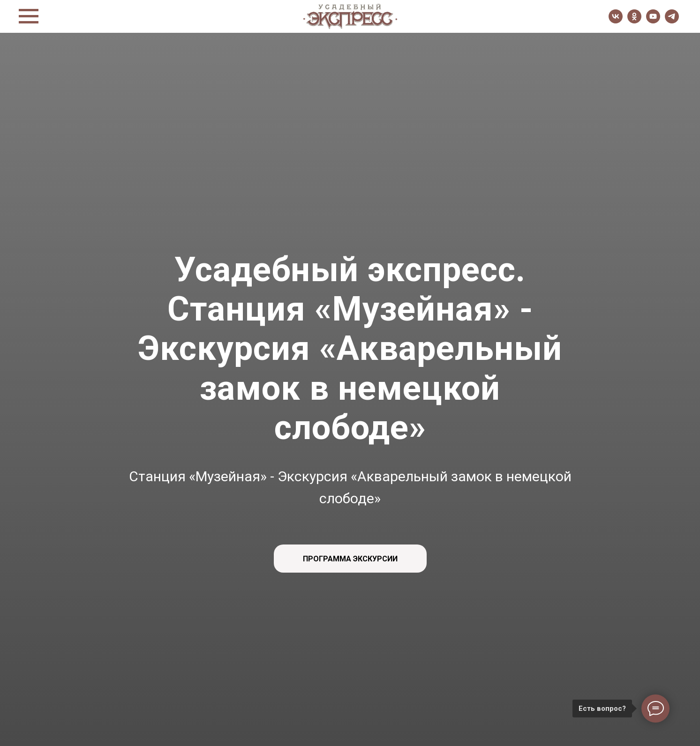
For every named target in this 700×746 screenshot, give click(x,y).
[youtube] (653, 21)
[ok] (634, 21)
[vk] (616, 21)
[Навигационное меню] (29, 16)
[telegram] (672, 21)
